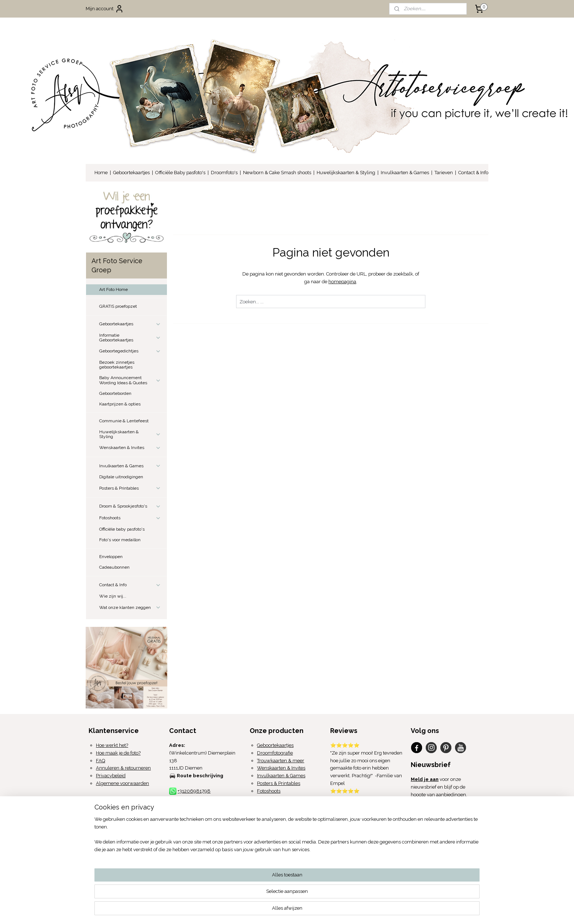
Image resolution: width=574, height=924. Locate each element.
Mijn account (105, 9)
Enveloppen (111, 557)
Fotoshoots (130, 518)
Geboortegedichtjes (130, 351)
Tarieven (444, 173)
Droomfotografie (275, 753)
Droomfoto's (224, 173)
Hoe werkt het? (112, 745)
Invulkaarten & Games (405, 173)
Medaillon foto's (274, 799)
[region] (239, 897)
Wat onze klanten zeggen (130, 607)
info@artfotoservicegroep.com (210, 799)
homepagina (342, 282)
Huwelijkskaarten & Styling (346, 173)
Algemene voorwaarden (122, 783)
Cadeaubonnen (114, 567)
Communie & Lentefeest (124, 421)
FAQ (100, 761)
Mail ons (421, 833)
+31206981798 (194, 791)
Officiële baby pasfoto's (122, 529)
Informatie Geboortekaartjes (130, 338)
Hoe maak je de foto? (118, 753)
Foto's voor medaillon (120, 540)
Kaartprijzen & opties (120, 404)
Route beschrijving (200, 776)
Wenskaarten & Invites (130, 448)
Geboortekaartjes (131, 173)
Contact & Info (473, 173)
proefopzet (277, 837)
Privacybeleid (111, 776)
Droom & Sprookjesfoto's (130, 506)
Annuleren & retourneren (123, 768)
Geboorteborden (115, 393)
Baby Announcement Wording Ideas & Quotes (130, 380)
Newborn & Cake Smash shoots (277, 173)
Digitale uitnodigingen (121, 477)
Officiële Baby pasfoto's (180, 173)
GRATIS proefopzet (118, 306)
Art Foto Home (113, 289)
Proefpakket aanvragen (290, 829)
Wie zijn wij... (113, 596)
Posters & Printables (130, 488)
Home (101, 173)
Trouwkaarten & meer (281, 761)
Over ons (98, 825)
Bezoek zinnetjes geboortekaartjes (117, 365)
